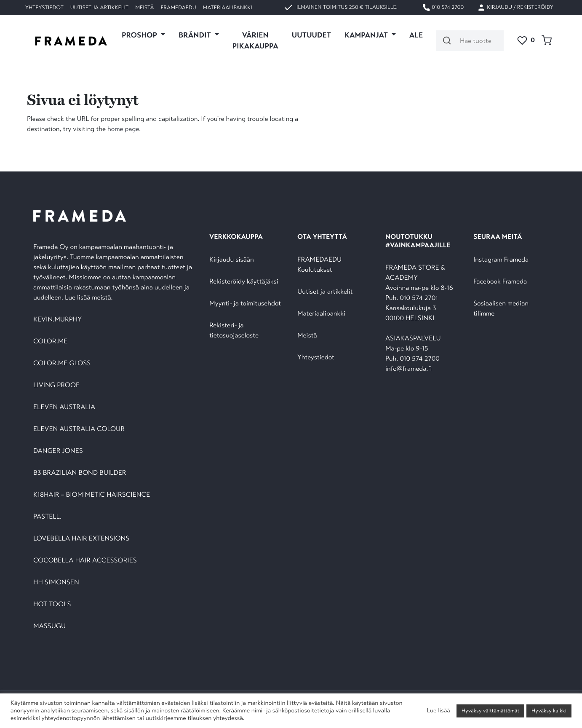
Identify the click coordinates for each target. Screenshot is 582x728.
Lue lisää (438, 711)
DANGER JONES (58, 451)
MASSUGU (49, 626)
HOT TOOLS (52, 604)
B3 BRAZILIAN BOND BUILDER (80, 473)
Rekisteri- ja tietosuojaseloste (234, 331)
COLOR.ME (50, 341)
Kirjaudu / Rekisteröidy (515, 8)
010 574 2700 (443, 8)
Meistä (144, 8)
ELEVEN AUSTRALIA (64, 407)
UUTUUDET (311, 35)
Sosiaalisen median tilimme (501, 309)
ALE (416, 35)
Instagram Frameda (501, 260)
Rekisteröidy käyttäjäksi (244, 282)
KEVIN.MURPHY (58, 320)
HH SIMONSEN (56, 582)
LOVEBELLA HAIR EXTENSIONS (81, 539)
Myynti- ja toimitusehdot (245, 304)
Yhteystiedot (44, 8)
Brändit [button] (196, 35)
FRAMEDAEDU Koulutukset (319, 265)
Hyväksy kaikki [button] (549, 711)
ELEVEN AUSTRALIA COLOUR (79, 429)
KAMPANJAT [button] (367, 35)
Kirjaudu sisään (232, 260)
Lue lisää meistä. (90, 298)
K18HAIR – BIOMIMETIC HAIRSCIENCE (92, 495)
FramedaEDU (178, 8)
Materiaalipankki (228, 8)
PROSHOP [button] (140, 35)
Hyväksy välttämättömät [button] (490, 711)
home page (123, 129)
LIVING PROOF (56, 385)
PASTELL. (47, 517)
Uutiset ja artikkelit (99, 8)
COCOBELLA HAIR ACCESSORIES (85, 561)
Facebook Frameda (500, 282)
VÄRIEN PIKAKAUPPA (255, 40)
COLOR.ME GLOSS (62, 363)
